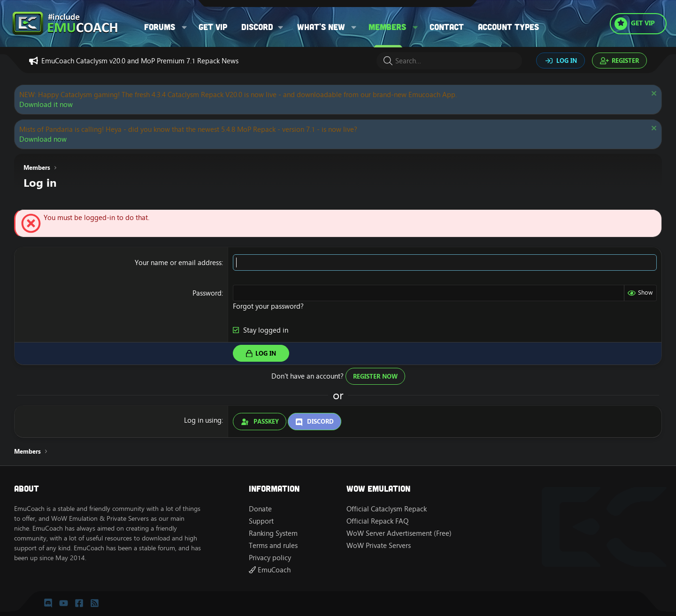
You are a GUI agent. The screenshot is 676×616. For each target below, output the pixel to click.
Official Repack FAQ (377, 521)
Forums (160, 27)
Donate (260, 509)
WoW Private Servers (379, 545)
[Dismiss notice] (653, 95)
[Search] (449, 61)
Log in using (203, 420)
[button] (184, 27)
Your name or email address (178, 262)
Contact (447, 27)
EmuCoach (270, 570)
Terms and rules (273, 545)
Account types (508, 27)
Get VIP (213, 27)
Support (261, 521)
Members (387, 27)
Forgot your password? (268, 306)
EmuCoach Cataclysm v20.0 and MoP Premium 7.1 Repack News (140, 61)
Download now (43, 139)
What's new (321, 27)
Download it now (46, 104)
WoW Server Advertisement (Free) (399, 533)
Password (207, 293)
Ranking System (273, 533)
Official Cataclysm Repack (387, 509)
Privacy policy (270, 558)
